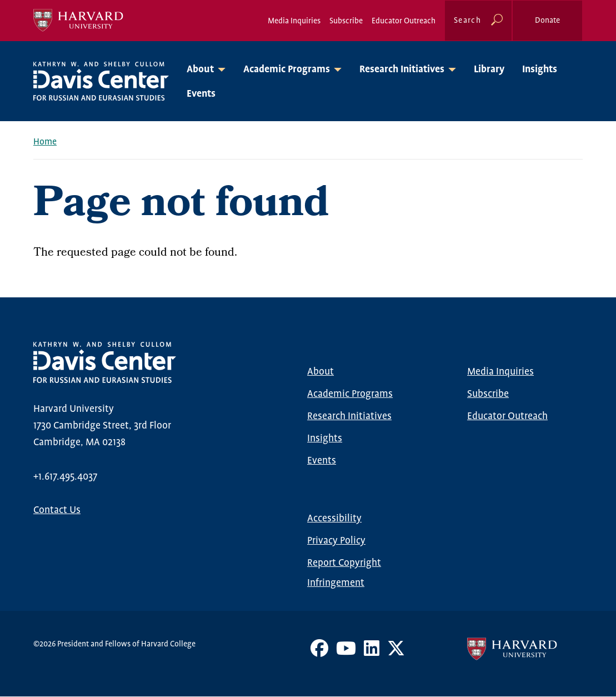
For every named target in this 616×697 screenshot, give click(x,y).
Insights (540, 69)
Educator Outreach (404, 21)
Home (45, 142)
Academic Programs (350, 394)
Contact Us (57, 510)
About (320, 372)
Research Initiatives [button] (402, 69)
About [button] (200, 69)
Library (489, 69)
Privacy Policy (336, 541)
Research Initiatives (349, 416)
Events (201, 94)
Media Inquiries (294, 21)
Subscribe (346, 21)
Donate (547, 21)
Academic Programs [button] (287, 69)
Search (467, 21)
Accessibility (334, 519)
